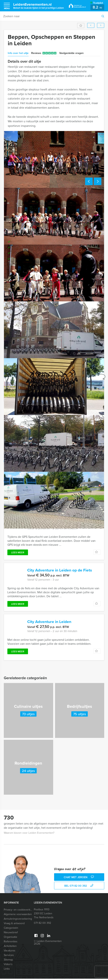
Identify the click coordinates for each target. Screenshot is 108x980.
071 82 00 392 (42, 924)
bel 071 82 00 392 (79, 887)
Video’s (8, 966)
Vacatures (10, 952)
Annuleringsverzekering (18, 920)
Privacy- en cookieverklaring (18, 911)
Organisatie (10, 938)
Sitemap (8, 961)
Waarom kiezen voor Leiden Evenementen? (29, 834)
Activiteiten (10, 947)
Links (7, 970)
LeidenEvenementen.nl (38, 6)
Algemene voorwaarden (18, 916)
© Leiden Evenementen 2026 (48, 944)
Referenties (11, 943)
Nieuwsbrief (11, 934)
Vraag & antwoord (14, 925)
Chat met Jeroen (79, 879)
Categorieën (11, 929)
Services (9, 956)
